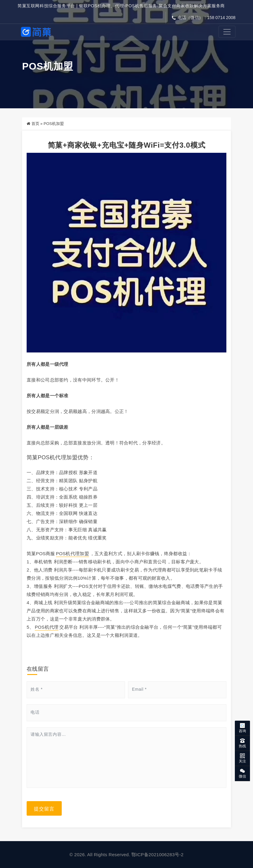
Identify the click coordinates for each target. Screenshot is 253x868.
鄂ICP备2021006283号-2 (157, 855)
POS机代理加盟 (72, 554)
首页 (35, 124)
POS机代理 (47, 627)
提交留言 (44, 808)
